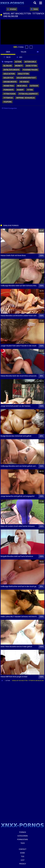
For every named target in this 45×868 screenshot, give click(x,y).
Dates (34, 9)
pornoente (9, 90)
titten (30, 90)
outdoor (34, 86)
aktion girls (30, 62)
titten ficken (9, 94)
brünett (19, 66)
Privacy (23, 864)
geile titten (23, 74)
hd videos (24, 82)
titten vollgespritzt (28, 94)
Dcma (22, 853)
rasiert (20, 90)
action (18, 62)
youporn (7, 102)
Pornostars (22, 839)
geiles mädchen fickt (26, 78)
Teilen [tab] (23, 52)
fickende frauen (30, 70)
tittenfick (8, 98)
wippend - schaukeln (25, 98)
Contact (23, 849)
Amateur (12, 9)
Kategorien (23, 836)
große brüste (10, 82)
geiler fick (8, 78)
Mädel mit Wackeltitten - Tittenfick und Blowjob (28, 681)
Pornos (23, 832)
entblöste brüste (11, 70)
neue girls (22, 86)
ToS (23, 856)
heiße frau (9, 86)
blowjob (8, 66)
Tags (23, 843)
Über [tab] (8, 52)
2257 (23, 860)
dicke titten (31, 66)
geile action (9, 74)
